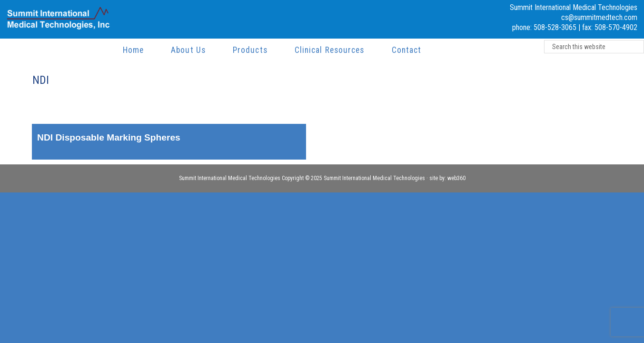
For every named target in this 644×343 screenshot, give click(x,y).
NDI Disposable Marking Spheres (109, 137)
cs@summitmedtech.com (599, 17)
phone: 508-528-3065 (544, 27)
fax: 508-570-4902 (610, 27)
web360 (456, 178)
